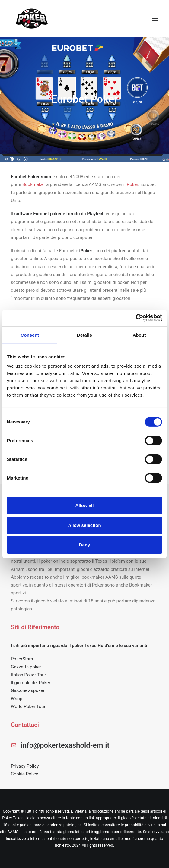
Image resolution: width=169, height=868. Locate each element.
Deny (85, 545)
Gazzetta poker (26, 667)
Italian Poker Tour (29, 675)
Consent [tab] (30, 335)
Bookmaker (34, 184)
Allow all (85, 505)
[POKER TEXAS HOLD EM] (32, 19)
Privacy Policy (25, 766)
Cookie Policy (24, 774)
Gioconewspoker (28, 690)
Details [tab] (84, 335)
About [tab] (139, 335)
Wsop (17, 699)
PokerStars (22, 659)
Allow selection (84, 525)
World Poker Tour (28, 706)
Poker (132, 184)
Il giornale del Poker (31, 683)
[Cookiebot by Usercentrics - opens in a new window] (136, 318)
